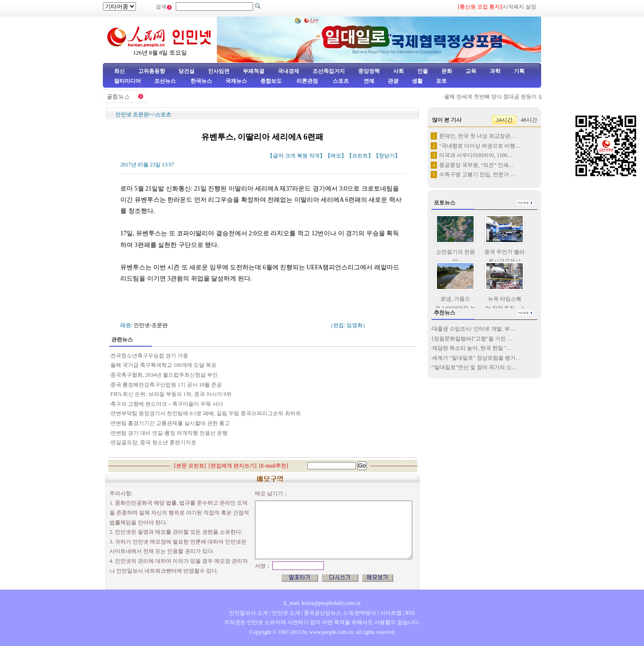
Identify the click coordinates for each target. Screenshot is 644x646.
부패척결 (254, 71)
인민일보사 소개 (248, 613)
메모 (336, 156)
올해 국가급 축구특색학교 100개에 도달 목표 (163, 365)
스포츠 (340, 81)
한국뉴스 (201, 81)
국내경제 (288, 71)
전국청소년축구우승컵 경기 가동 (149, 356)
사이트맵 (391, 613)
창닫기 (387, 156)
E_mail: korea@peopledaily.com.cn (322, 603)
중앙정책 (369, 71)
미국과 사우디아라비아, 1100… (476, 155)
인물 (423, 71)
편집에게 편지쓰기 (233, 466)
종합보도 (271, 81)
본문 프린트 (190, 466)
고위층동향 (152, 71)
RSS (410, 613)
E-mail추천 (274, 466)
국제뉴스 (236, 81)
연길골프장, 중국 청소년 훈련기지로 (153, 442)
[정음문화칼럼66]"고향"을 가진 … (472, 339)
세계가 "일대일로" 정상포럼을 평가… (477, 358)
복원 (302, 156)
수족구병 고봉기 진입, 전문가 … (477, 174)
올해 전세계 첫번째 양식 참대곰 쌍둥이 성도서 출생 (511, 97)
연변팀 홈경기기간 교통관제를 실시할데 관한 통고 (170, 423)
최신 (119, 71)
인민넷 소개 (285, 613)
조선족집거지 (329, 71)
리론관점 (307, 81)
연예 (368, 81)
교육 (471, 71)
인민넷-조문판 (151, 325)
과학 (495, 71)
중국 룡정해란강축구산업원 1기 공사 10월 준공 (166, 385)
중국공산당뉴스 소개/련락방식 (340, 613)
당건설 (186, 71)
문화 (447, 71)
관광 (393, 81)
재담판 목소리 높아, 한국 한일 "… (472, 348)
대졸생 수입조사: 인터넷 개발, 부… (474, 329)
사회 (398, 71)
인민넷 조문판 (132, 115)
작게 (314, 156)
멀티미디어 (127, 81)
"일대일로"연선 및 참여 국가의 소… (475, 367)
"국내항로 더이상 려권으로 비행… (480, 146)
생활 (417, 81)
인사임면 (219, 71)
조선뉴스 (166, 81)
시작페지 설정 (519, 7)
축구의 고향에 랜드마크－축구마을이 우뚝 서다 (167, 404)
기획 (519, 71)
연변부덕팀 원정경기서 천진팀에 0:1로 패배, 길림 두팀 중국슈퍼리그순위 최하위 (206, 413)
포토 (441, 81)
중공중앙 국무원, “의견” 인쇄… (477, 165)
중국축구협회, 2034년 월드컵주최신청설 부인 (164, 375)
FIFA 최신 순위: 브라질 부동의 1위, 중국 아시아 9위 (171, 394)
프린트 (360, 156)
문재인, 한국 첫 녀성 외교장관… (477, 136)
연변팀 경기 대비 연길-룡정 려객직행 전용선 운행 (169, 433)
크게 (290, 156)
